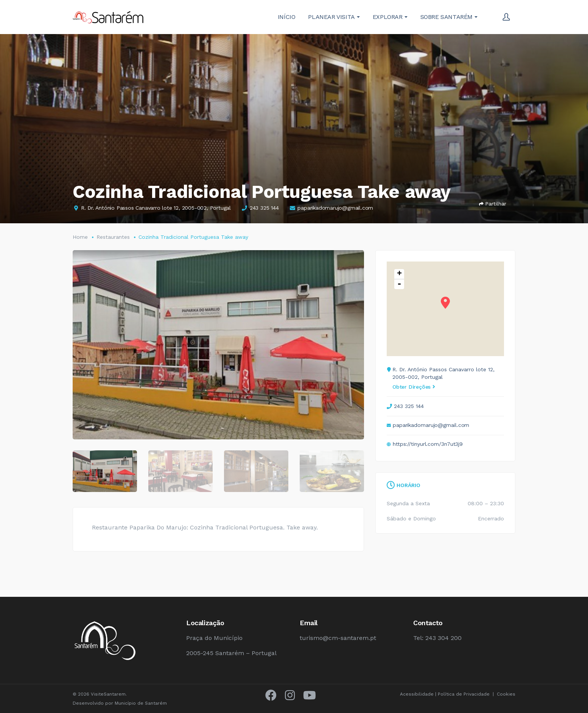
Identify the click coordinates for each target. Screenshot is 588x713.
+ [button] (399, 274)
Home (80, 237)
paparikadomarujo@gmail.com (335, 208)
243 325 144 (264, 208)
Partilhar (493, 204)
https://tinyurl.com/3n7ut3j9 (428, 444)
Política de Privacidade (464, 694)
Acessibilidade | (419, 694)
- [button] (399, 284)
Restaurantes (113, 237)
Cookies (506, 694)
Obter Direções (414, 387)
